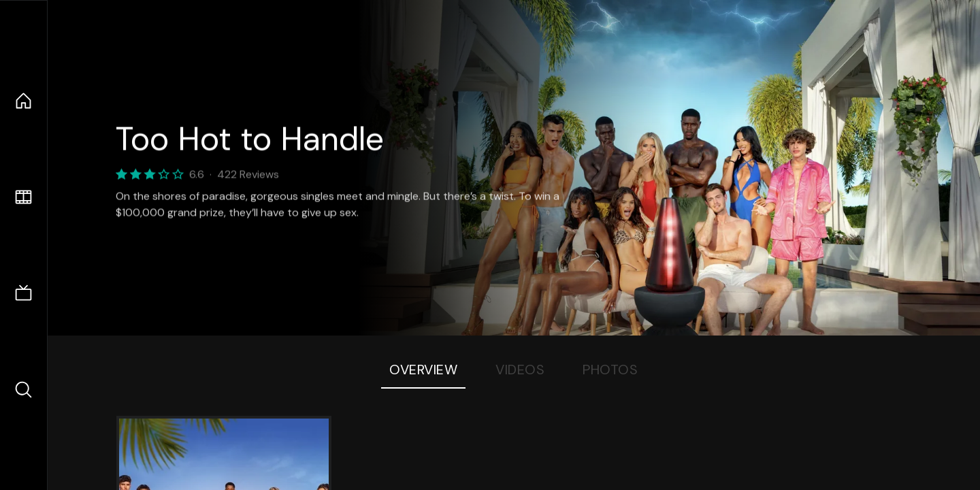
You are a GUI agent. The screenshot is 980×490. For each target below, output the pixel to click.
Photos (610, 370)
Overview (423, 370)
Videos (520, 370)
